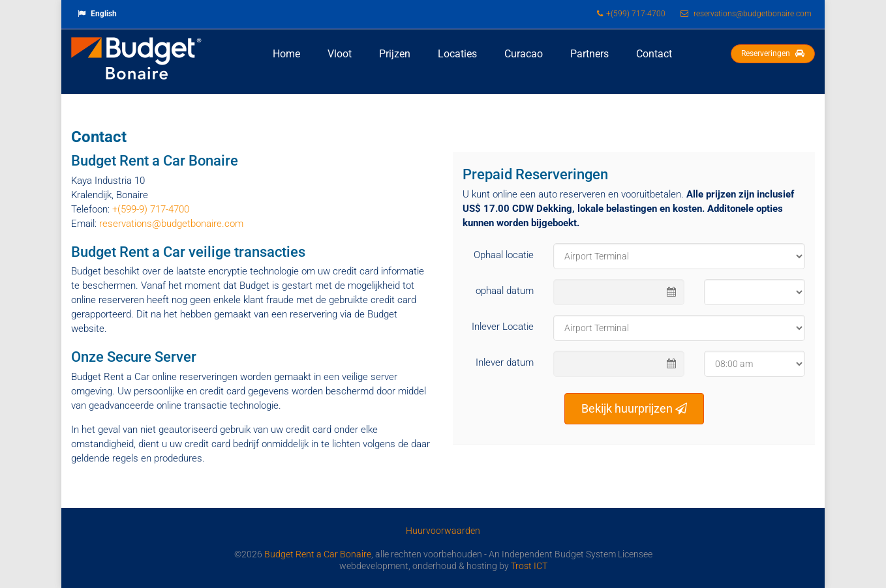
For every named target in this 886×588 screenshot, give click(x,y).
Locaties (457, 54)
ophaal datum (505, 291)
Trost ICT (529, 566)
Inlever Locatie (503, 327)
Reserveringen (773, 53)
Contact (654, 54)
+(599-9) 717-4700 (151, 209)
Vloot (340, 54)
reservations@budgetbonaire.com (171, 224)
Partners (589, 54)
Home (286, 54)
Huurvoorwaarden (443, 531)
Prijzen (395, 54)
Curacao (524, 54)
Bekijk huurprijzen (634, 408)
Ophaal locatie (504, 255)
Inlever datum (505, 362)
